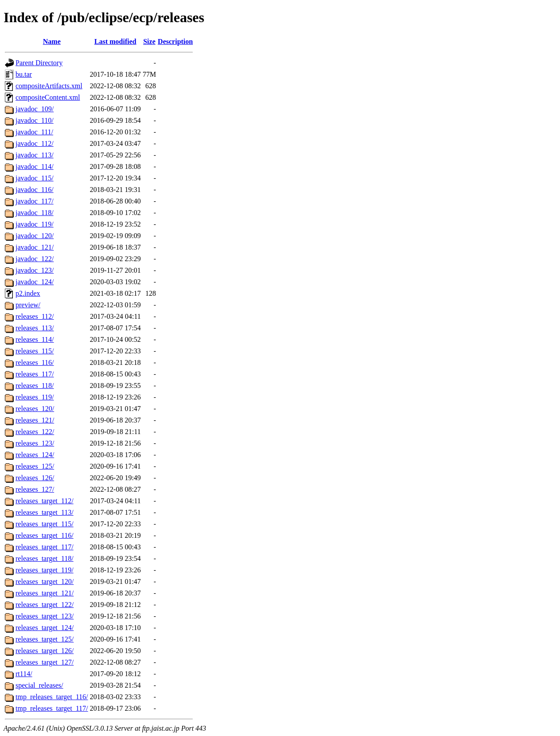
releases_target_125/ (45, 639)
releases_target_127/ (45, 662)
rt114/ (24, 674)
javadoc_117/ (35, 201)
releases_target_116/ (45, 535)
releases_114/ (35, 339)
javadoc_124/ (35, 282)
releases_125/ (35, 466)
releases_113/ (35, 328)
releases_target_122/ (45, 605)
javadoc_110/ (35, 120)
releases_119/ (35, 397)
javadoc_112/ (35, 143)
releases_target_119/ (45, 570)
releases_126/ (35, 478)
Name (52, 41)
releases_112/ (35, 316)
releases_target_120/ (45, 581)
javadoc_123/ (35, 270)
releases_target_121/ (45, 593)
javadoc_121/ (35, 247)
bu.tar (24, 74)
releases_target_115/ (45, 524)
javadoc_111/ (34, 132)
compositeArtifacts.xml (49, 86)
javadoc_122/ (35, 259)
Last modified (116, 41)
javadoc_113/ (35, 155)
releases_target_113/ (45, 512)
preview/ (28, 305)
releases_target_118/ (45, 558)
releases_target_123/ (45, 616)
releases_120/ (35, 409)
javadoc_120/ (35, 236)
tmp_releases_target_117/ (52, 708)
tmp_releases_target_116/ (52, 697)
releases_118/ (35, 386)
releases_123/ (35, 443)
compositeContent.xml (48, 97)
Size (149, 41)
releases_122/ (35, 432)
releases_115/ (35, 351)
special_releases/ (39, 685)
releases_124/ (35, 455)
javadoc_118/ (35, 213)
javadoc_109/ (35, 109)
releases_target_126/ (45, 651)
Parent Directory (39, 63)
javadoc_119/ (35, 224)
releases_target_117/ (45, 547)
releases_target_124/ (45, 628)
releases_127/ (35, 489)
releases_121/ (35, 420)
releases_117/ (35, 374)
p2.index (28, 293)
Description (175, 41)
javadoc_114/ (35, 166)
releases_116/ (35, 362)
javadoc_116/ (35, 190)
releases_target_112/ (45, 501)
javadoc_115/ (35, 178)
